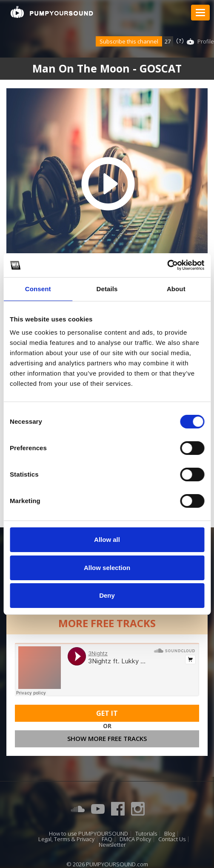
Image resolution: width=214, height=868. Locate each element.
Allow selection (107, 568)
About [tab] (176, 289)
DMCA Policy (135, 839)
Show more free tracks (107, 738)
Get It (107, 713)
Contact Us (172, 839)
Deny (107, 595)
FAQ (107, 839)
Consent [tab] (38, 289)
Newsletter (112, 845)
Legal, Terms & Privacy (66, 839)
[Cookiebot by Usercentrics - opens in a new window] (167, 265)
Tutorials (146, 834)
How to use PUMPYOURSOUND (88, 834)
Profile (206, 41)
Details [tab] (107, 289)
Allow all (107, 540)
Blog (170, 834)
